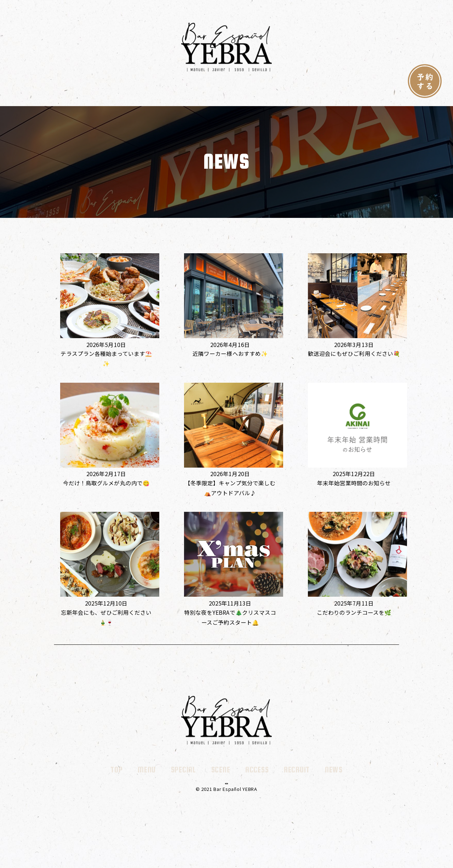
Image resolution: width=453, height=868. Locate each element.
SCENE (221, 95)
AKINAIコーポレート (226, 811)
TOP (116, 95)
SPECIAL (184, 95)
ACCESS (257, 95)
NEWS (334, 95)
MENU (147, 95)
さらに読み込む (226, 644)
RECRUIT (297, 95)
